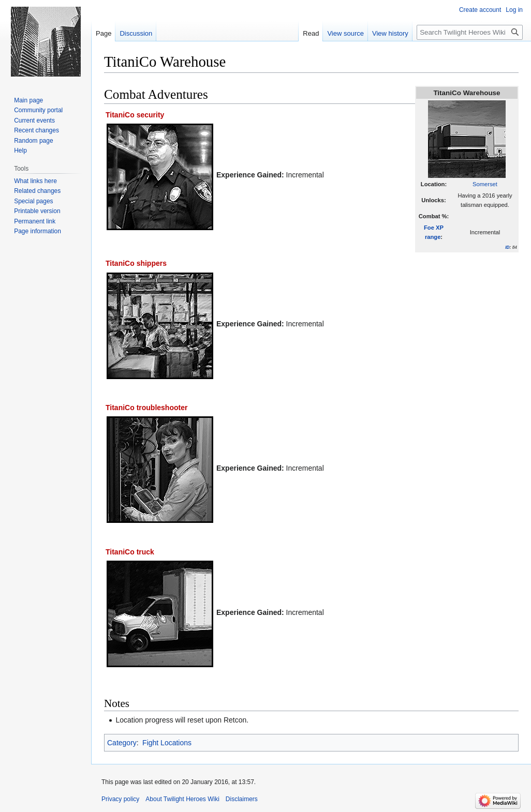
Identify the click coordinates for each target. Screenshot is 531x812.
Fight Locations (167, 743)
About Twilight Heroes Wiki (182, 799)
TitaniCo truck (130, 552)
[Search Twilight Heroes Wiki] (470, 32)
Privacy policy (120, 799)
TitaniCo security (135, 115)
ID (507, 247)
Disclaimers (242, 799)
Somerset (485, 184)
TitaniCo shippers (136, 263)
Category (122, 743)
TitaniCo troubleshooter (146, 408)
